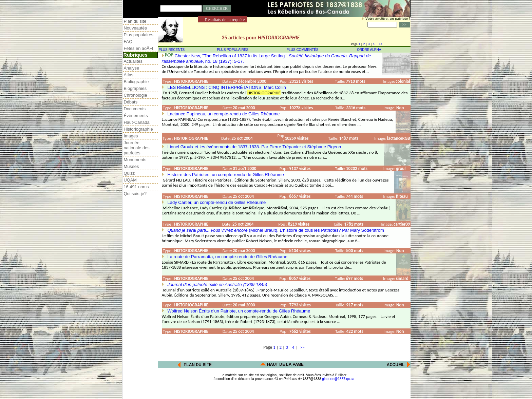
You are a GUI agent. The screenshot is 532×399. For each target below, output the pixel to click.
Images (131, 136)
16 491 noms (136, 187)
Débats (131, 102)
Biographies (135, 88)
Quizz (129, 173)
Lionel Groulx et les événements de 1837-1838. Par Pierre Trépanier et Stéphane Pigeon (254, 147)
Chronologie (136, 95)
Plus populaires (139, 35)
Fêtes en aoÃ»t (139, 48)
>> (380, 44)
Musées (131, 166)
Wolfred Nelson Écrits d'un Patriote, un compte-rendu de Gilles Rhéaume (239, 311)
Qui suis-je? (135, 194)
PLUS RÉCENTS (172, 50)
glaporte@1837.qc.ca (338, 379)
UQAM (130, 180)
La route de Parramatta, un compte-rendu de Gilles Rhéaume (227, 257)
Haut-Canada (137, 122)
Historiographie (138, 129)
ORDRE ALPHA (369, 50)
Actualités (133, 61)
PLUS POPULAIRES (233, 50)
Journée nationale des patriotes (137, 148)
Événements (136, 116)
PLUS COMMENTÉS (303, 50)
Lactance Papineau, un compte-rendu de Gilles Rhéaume (224, 114)
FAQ (128, 42)
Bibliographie (136, 82)
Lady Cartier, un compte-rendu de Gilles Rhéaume (217, 202)
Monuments (135, 160)
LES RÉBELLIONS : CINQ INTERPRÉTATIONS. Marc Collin (227, 87)
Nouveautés (135, 28)
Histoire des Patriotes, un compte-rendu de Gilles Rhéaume (226, 175)
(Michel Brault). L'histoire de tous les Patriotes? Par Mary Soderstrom (276, 230)
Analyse (132, 68)
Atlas (129, 75)
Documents (135, 109)
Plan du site (135, 21)
